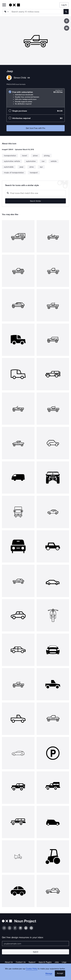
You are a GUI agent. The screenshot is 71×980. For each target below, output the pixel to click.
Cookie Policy (32, 969)
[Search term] (37, 12)
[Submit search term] (66, 12)
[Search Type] (6, 12)
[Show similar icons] (67, 28)
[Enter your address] (35, 944)
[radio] (36, 98)
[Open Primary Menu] (4, 5)
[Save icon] (67, 21)
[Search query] (35, 193)
